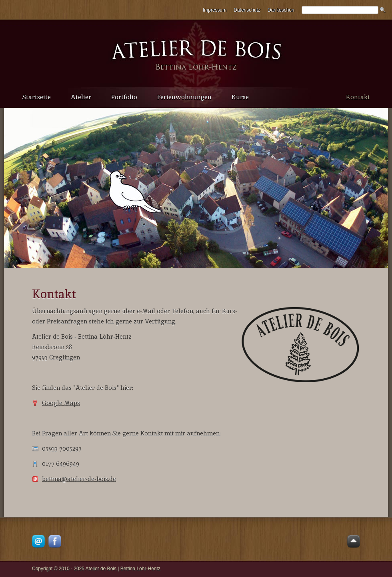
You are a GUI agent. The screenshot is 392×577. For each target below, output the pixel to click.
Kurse (240, 97)
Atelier (81, 97)
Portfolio (124, 97)
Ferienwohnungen (184, 97)
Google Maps (61, 403)
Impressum (215, 10)
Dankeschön (281, 10)
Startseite (36, 97)
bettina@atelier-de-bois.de (79, 479)
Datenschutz (247, 10)
